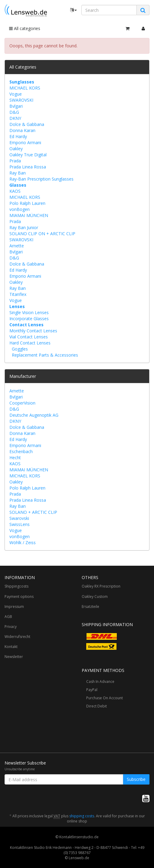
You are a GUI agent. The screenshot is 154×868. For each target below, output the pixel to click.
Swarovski (19, 518)
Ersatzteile (90, 607)
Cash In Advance (100, 682)
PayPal (92, 690)
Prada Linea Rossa (28, 167)
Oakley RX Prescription (101, 586)
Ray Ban (18, 173)
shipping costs (82, 816)
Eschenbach (21, 451)
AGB (8, 617)
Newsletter (14, 657)
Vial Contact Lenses (29, 337)
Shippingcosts (16, 586)
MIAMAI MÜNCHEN (29, 215)
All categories (25, 28)
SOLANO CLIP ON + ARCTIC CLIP (42, 234)
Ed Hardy (18, 136)
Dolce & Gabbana (27, 124)
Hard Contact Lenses (30, 343)
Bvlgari (16, 106)
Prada (15, 161)
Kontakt (11, 647)
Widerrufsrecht (17, 637)
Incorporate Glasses (29, 319)
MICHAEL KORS (25, 88)
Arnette (17, 246)
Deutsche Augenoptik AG (34, 415)
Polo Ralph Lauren (27, 203)
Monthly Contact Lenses (33, 331)
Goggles (20, 349)
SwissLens (20, 524)
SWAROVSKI (21, 100)
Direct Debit (97, 706)
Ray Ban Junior (24, 227)
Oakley (16, 149)
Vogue (16, 94)
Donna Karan (22, 130)
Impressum (14, 607)
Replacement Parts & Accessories (45, 355)
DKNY (15, 118)
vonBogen (20, 209)
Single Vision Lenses (29, 312)
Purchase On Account (105, 698)
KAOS (15, 191)
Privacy (11, 627)
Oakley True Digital (28, 155)
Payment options (19, 597)
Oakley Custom (95, 597)
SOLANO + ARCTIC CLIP (33, 512)
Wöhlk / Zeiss (23, 542)
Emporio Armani (25, 142)
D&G (14, 112)
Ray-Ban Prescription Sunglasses (41, 179)
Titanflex (18, 294)
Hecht (15, 458)
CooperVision (22, 403)
